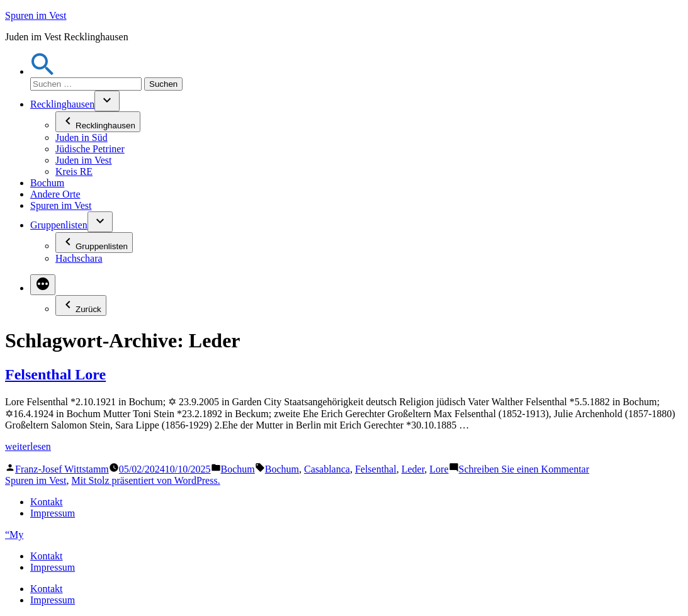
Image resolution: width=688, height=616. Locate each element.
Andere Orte (55, 194)
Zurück (81, 305)
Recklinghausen (62, 104)
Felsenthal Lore (55, 374)
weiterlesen (28, 446)
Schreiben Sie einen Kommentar (524, 469)
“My (14, 535)
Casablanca (327, 469)
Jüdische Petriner (90, 149)
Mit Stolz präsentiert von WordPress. (145, 480)
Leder (413, 469)
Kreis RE (74, 171)
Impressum (53, 513)
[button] (43, 71)
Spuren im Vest (36, 15)
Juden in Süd (82, 137)
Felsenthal (376, 469)
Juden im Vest (83, 160)
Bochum (47, 183)
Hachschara (79, 258)
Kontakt (47, 502)
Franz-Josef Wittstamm (62, 469)
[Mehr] (43, 285)
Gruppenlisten (59, 225)
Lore (439, 469)
